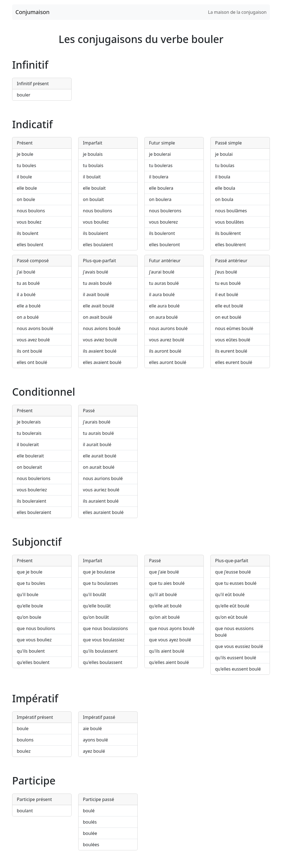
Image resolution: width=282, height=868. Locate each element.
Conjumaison (32, 12)
